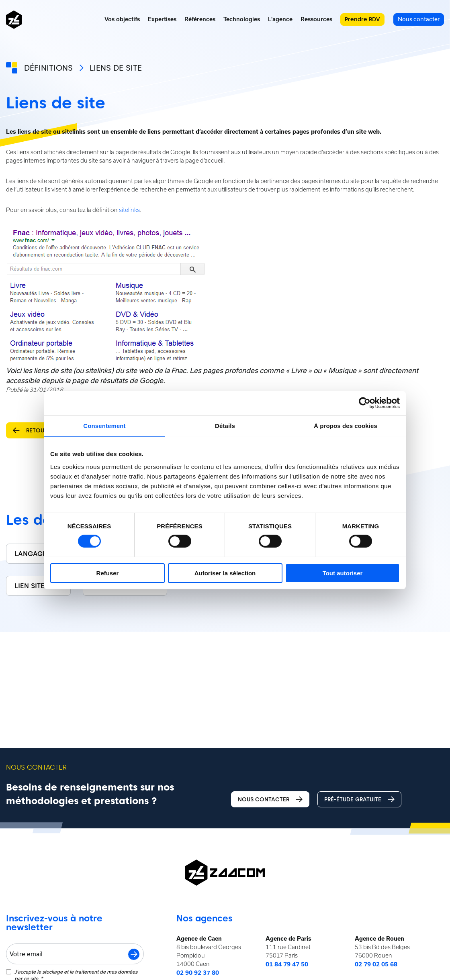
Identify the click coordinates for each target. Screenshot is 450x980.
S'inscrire (134, 954)
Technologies (242, 19)
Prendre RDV (362, 19)
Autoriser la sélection (225, 573)
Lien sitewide (38, 586)
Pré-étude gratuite (359, 800)
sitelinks (129, 210)
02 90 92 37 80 (198, 973)
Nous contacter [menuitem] (419, 19)
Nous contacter (270, 800)
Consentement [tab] (104, 425)
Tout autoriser (343, 573)
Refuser (108, 573)
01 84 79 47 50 (287, 964)
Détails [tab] (225, 425)
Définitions (48, 68)
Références (200, 19)
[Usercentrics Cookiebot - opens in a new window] (365, 403)
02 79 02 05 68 (376, 964)
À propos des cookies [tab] (346, 425)
